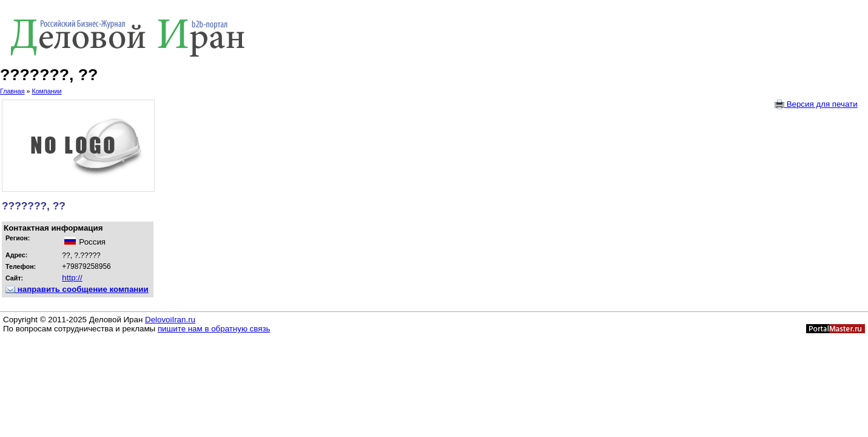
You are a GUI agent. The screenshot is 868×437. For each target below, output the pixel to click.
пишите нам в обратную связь (214, 329)
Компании (46, 91)
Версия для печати (816, 104)
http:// (72, 278)
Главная (12, 91)
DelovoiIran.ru (170, 320)
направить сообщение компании (77, 289)
